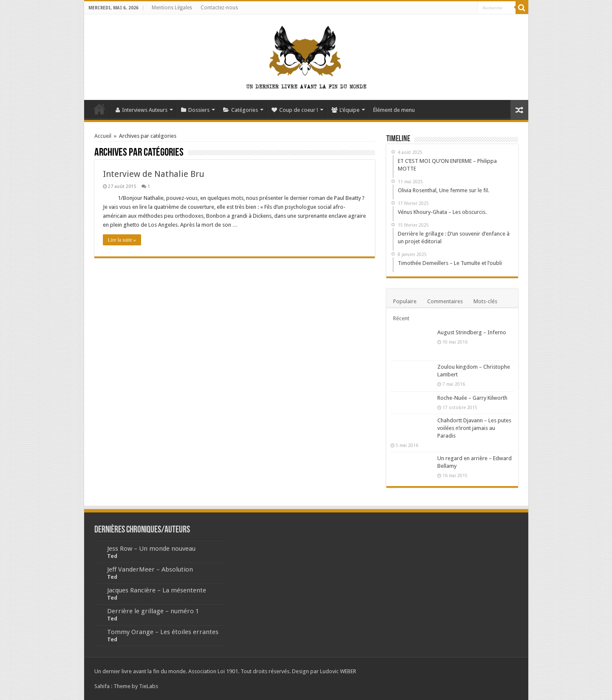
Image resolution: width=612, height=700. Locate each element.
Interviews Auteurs (142, 110)
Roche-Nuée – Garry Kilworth (472, 398)
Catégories (241, 110)
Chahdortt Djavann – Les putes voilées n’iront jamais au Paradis (474, 428)
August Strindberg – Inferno (472, 332)
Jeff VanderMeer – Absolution (150, 569)
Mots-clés (485, 301)
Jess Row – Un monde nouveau (151, 549)
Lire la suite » (122, 240)
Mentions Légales (172, 8)
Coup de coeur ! (295, 110)
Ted (112, 556)
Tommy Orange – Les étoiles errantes (163, 632)
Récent (401, 318)
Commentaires (445, 301)
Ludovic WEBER (338, 671)
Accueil (99, 109)
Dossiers (195, 110)
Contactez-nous (219, 8)
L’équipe (346, 110)
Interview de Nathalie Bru (154, 174)
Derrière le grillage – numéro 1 (153, 611)
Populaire (405, 301)
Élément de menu (394, 110)
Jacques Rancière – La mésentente (157, 590)
